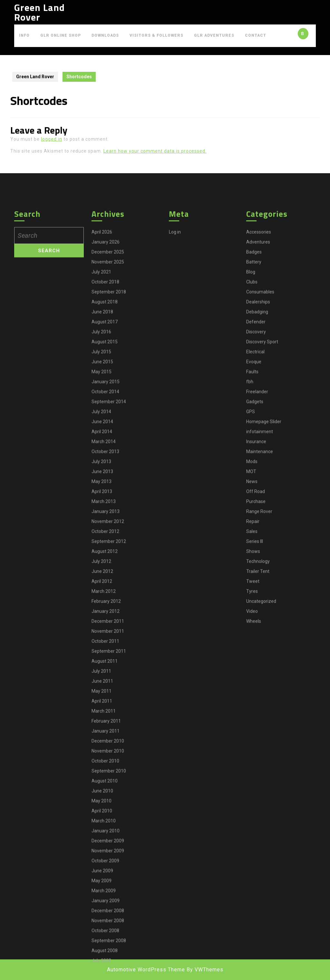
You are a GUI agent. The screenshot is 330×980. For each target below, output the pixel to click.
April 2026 (102, 329)
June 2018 (102, 409)
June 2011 (102, 778)
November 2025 (108, 359)
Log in (175, 329)
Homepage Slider (264, 519)
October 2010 (105, 858)
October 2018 (105, 379)
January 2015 (106, 479)
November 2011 (108, 728)
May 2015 (102, 469)
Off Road (256, 589)
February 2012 (106, 698)
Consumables (260, 389)
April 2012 (102, 678)
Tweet (253, 678)
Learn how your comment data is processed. (155, 151)
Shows (253, 648)
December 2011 (108, 718)
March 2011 (104, 808)
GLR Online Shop (61, 35)
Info (24, 35)
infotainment (260, 529)
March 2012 (104, 688)
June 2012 (102, 668)
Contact (256, 35)
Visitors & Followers (156, 35)
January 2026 (106, 339)
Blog (251, 369)
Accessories (259, 329)
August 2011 (105, 758)
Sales (252, 628)
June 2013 (102, 569)
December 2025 (108, 349)
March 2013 (104, 598)
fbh (250, 479)
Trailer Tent (258, 668)
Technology (258, 658)
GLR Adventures (214, 35)
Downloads (105, 35)
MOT (251, 569)
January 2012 (106, 708)
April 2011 (102, 798)
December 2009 (108, 938)
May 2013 (102, 579)
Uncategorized (261, 698)
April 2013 (102, 589)
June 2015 (102, 459)
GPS (251, 509)
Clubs (252, 379)
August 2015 (105, 439)
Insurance (256, 539)
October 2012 (105, 628)
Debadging (257, 409)
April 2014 (102, 529)
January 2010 (106, 928)
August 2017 (105, 419)
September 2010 (109, 868)
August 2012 (105, 648)
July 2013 (101, 559)
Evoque (254, 459)
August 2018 (105, 399)
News (252, 579)
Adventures (258, 339)
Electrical (255, 449)
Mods (252, 559)
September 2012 (109, 638)
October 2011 (105, 738)
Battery (254, 359)
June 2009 (102, 968)
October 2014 (105, 489)
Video (252, 708)
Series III (255, 638)
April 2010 (102, 908)
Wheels (254, 718)
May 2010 (102, 898)
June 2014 (102, 519)
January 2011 (106, 828)
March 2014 (104, 539)
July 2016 (101, 429)
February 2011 (106, 818)
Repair (253, 618)
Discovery (256, 429)
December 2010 (108, 838)
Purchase (256, 598)
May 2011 (102, 788)
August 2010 (105, 878)
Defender (256, 419)
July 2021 (101, 369)
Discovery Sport (262, 439)
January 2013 (106, 608)
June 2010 (102, 888)
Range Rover (259, 608)
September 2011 (109, 748)
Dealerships (258, 399)
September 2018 (109, 389)
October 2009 (105, 958)
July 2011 (101, 768)
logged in (52, 139)
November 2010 (108, 848)
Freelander (257, 489)
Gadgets (255, 499)
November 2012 (108, 618)
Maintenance (260, 549)
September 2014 (109, 499)
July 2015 (101, 449)
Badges (254, 349)
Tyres (252, 688)
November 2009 (108, 948)
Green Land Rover (39, 12)
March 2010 (104, 918)
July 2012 (101, 658)
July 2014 (101, 509)
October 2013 (105, 549)
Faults (252, 469)
